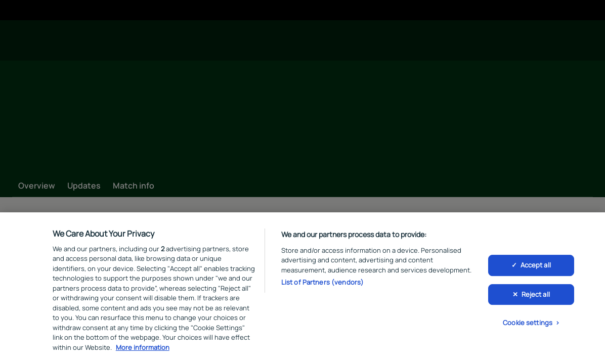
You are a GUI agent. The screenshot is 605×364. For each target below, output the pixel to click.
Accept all (536, 267)
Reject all (536, 296)
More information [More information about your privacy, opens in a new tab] (143, 349)
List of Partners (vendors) (322, 284)
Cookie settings (528, 325)
